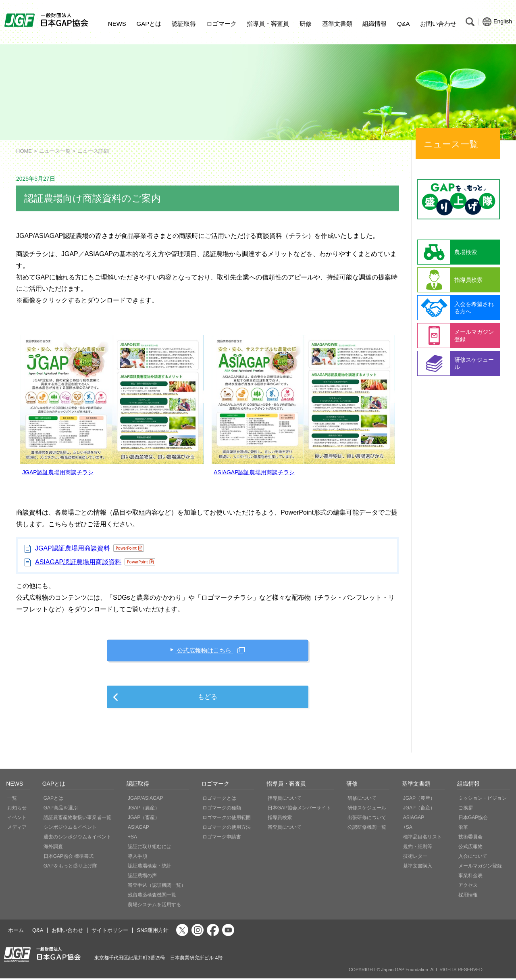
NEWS (117, 24)
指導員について (285, 800)
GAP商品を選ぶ (61, 809)
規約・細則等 (418, 848)
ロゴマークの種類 (222, 809)
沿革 (463, 829)
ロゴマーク (222, 24)
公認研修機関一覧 (367, 829)
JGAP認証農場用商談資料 (73, 548)
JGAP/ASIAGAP (145, 800)
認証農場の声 (142, 877)
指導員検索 (280, 819)
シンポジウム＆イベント (70, 829)
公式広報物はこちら (205, 651)
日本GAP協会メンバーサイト (299, 809)
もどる (208, 698)
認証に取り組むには (150, 848)
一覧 (12, 800)
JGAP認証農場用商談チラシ (58, 472)
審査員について (285, 829)
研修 (306, 24)
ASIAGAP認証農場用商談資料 (78, 562)
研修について (362, 800)
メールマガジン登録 (480, 867)
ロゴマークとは (219, 800)
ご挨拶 (466, 809)
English (497, 22)
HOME (24, 151)
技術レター (415, 858)
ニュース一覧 (55, 151)
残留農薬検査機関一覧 (152, 897)
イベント (17, 819)
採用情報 (468, 897)
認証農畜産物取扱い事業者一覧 (77, 819)
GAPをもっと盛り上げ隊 (70, 867)
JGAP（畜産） (144, 819)
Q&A (404, 24)
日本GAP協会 (473, 819)
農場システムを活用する (154, 906)
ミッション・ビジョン (483, 800)
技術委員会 (470, 838)
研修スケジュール (367, 809)
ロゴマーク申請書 (222, 838)
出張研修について (367, 819)
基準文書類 (337, 24)
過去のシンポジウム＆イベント (77, 838)
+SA (132, 838)
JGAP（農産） (144, 809)
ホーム (16, 932)
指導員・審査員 (268, 24)
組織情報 (375, 24)
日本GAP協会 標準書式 (69, 858)
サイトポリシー (110, 932)
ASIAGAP (138, 829)
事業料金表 (470, 877)
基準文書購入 (418, 867)
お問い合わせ (438, 24)
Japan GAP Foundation (405, 971)
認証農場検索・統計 (150, 867)
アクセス (468, 887)
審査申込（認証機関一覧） (157, 887)
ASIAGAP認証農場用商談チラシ (254, 472)
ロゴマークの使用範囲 (227, 819)
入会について (473, 858)
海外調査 (53, 848)
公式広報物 (470, 848)
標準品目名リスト (422, 838)
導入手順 (137, 858)
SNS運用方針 (153, 932)
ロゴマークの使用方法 (227, 829)
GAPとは (149, 24)
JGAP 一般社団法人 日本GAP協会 (47, 20)
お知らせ (17, 809)
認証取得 (184, 24)
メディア (17, 829)
